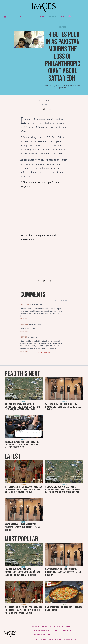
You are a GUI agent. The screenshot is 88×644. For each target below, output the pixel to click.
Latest (18, 17)
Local (62, 17)
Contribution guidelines (42, 634)
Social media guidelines (41, 631)
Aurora (51, 640)
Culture (41, 17)
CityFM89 (43, 640)
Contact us (36, 627)
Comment (52, 17)
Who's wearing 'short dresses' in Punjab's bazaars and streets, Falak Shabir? (63, 407)
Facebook (45, 627)
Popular (64, 301)
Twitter (52, 627)
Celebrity (29, 17)
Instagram (61, 627)
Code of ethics (56, 631)
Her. (70, 17)
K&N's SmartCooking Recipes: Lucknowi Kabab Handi (64, 609)
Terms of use (67, 631)
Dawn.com (35, 640)
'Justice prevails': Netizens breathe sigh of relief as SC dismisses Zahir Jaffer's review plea (22, 445)
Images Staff (45, 101)
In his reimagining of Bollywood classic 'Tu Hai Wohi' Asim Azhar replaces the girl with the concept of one (24, 490)
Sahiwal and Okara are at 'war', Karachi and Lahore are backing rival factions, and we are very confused (22, 407)
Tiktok (68, 627)
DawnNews (58, 640)
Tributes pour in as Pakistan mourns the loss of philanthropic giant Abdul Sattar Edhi (63, 56)
